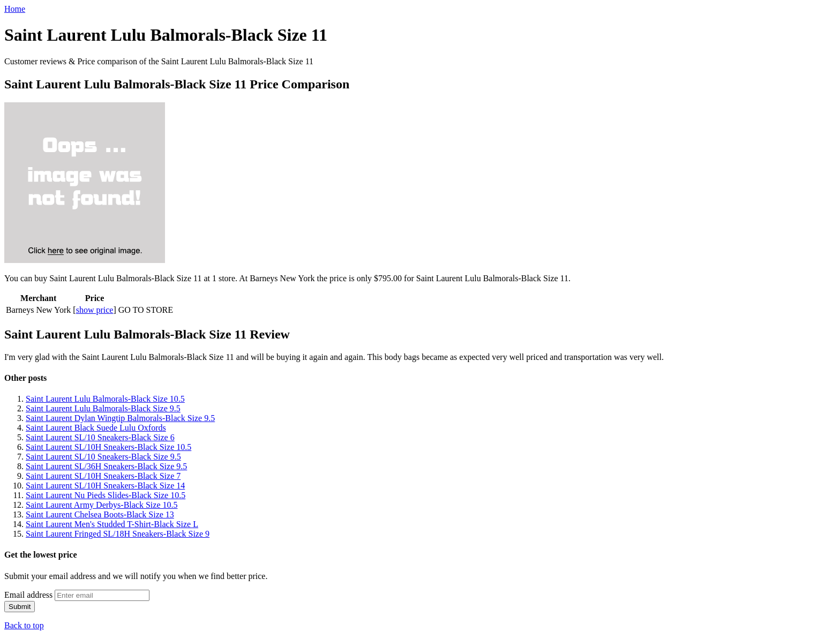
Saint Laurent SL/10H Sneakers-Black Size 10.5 (108, 447)
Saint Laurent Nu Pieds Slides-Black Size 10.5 (106, 495)
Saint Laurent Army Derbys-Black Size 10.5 (102, 505)
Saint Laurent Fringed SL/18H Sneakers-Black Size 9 (118, 534)
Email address (28, 595)
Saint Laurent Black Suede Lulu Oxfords (96, 428)
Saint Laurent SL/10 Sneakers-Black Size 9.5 (103, 457)
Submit (20, 607)
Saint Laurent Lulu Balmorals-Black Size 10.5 (105, 399)
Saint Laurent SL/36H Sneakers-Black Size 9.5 (106, 466)
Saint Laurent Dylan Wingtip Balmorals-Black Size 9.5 (120, 418)
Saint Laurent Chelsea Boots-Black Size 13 (100, 514)
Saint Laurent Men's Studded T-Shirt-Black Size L (112, 524)
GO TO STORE (146, 310)
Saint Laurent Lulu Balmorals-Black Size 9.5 (103, 408)
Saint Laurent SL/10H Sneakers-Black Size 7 (103, 476)
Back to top (24, 625)
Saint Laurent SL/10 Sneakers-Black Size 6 (100, 437)
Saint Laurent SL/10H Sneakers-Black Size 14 (105, 486)
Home (15, 9)
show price (95, 310)
